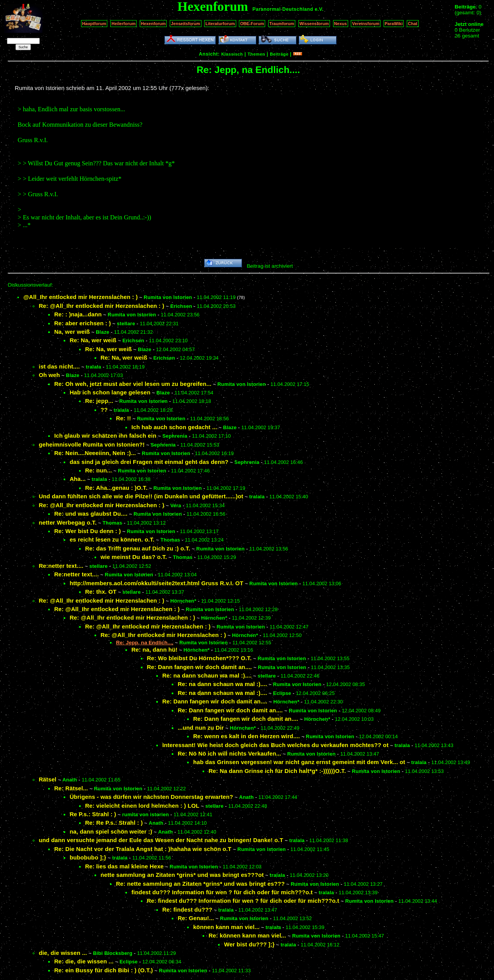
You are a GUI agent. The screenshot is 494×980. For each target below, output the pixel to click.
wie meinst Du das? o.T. (134, 557)
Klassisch (232, 54)
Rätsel (47, 779)
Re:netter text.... (61, 566)
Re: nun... (98, 470)
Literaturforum (220, 24)
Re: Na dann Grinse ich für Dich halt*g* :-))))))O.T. (277, 771)
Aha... (78, 479)
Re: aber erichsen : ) (82, 323)
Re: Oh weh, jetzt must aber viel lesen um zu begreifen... (133, 384)
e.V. (319, 9)
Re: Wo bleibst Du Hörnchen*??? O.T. (199, 658)
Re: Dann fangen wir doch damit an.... (199, 667)
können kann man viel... (226, 927)
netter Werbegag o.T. (68, 522)
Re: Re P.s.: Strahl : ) (114, 823)
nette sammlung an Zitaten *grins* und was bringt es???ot (182, 875)
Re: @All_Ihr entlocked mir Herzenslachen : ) (101, 306)
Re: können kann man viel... (247, 935)
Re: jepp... (99, 401)
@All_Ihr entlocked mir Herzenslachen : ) (80, 297)
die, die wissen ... (63, 953)
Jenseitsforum (186, 24)
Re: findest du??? (187, 910)
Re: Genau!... (196, 918)
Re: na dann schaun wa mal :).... (207, 675)
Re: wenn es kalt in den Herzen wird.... (246, 736)
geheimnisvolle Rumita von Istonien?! (92, 444)
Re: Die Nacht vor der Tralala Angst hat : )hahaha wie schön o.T (143, 849)
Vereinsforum (366, 24)
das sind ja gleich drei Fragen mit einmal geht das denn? (149, 462)
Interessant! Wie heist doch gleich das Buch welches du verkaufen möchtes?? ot (275, 745)
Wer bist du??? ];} (249, 944)
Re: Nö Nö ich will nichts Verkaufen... (229, 753)
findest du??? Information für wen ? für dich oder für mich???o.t (222, 892)
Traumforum (282, 24)
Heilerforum (123, 24)
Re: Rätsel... (71, 788)
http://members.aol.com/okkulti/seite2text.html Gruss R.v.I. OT (156, 583)
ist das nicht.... (59, 366)
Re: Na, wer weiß (93, 340)
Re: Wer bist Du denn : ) (87, 531)
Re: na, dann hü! (154, 650)
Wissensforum (314, 24)
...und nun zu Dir (201, 728)
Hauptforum (94, 24)
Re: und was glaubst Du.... (91, 514)
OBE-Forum (252, 24)
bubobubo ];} (88, 857)
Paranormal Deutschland (283, 9)
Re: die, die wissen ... (84, 961)
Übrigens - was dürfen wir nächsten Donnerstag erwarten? (151, 797)
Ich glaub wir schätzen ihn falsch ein (105, 436)
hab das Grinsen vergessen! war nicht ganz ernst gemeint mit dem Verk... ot (299, 762)
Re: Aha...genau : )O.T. (116, 488)
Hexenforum (153, 24)
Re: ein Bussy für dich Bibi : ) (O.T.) (103, 970)
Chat (413, 24)
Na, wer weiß (72, 332)
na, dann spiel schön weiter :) (111, 831)
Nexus (341, 24)
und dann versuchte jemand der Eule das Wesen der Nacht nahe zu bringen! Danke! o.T (161, 840)
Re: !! (123, 418)
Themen (256, 54)
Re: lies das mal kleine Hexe (124, 866)
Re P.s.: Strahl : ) (93, 814)
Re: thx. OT (101, 592)
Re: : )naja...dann (78, 314)
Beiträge (279, 54)
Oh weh (49, 375)
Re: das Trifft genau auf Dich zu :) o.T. (138, 548)
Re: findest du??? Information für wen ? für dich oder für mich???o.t (243, 901)
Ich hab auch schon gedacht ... (174, 427)
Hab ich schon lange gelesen (110, 392)
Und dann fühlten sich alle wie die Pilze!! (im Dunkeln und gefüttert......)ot (141, 496)
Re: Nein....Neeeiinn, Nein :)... (95, 453)
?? (104, 410)
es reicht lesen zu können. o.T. (112, 539)
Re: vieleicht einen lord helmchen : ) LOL (142, 806)
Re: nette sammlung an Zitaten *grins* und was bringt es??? (200, 884)
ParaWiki (394, 24)
